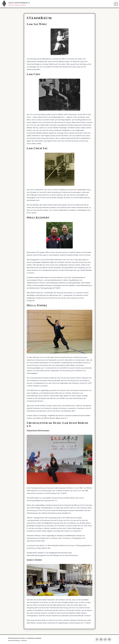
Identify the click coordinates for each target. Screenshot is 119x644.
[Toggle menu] (116, 4)
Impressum (24, 640)
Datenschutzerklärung (14, 640)
